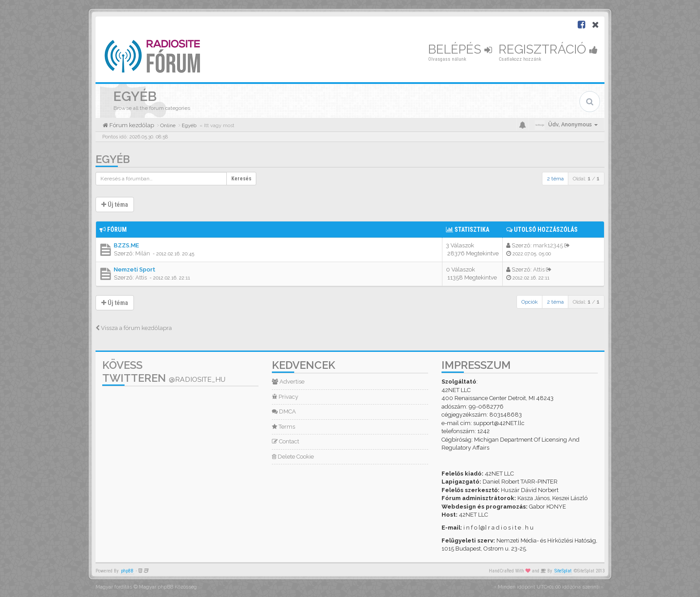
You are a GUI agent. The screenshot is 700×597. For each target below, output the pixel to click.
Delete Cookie (293, 457)
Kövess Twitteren (164, 372)
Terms (283, 427)
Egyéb (113, 159)
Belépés (460, 49)
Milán (143, 253)
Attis (141, 278)
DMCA (284, 411)
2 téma (555, 179)
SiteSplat (563, 571)
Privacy (285, 397)
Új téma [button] (115, 205)
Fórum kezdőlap (131, 125)
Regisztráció (548, 49)
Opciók (530, 302)
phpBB (127, 571)
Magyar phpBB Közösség (168, 587)
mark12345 (548, 245)
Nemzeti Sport (135, 269)
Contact (285, 441)
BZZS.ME (126, 245)
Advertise (288, 382)
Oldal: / (586, 179)
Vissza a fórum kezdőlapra (134, 328)
